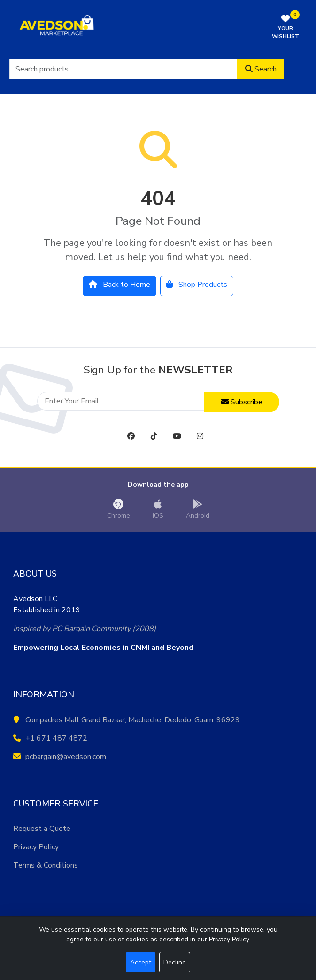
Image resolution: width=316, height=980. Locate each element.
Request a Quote (42, 829)
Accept (141, 962)
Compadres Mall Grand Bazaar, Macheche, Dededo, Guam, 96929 (127, 720)
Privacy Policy (36, 847)
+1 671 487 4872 (50, 738)
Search (261, 69)
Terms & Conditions (46, 865)
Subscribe (242, 402)
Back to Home (119, 285)
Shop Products (197, 285)
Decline (175, 962)
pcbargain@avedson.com (60, 757)
